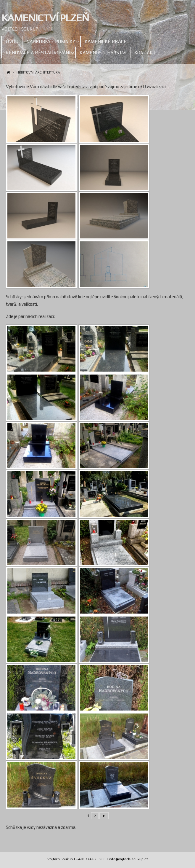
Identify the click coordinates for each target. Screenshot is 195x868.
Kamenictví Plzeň (45, 18)
